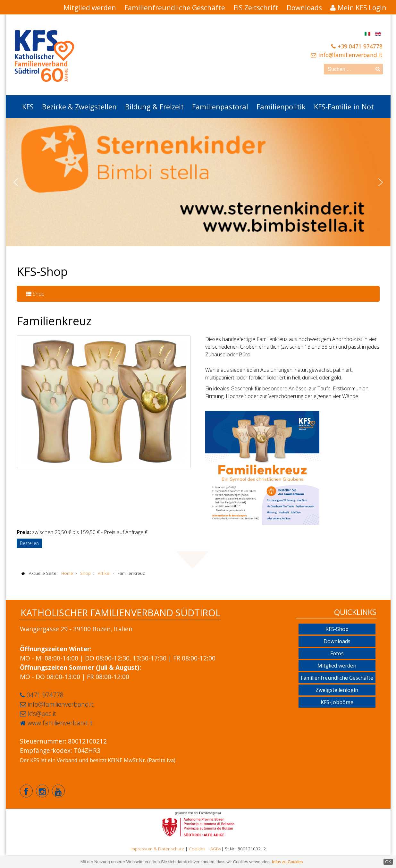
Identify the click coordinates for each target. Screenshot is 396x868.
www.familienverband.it (60, 723)
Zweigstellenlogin (337, 690)
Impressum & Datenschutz (157, 849)
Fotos (337, 653)
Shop (35, 294)
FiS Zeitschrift (256, 8)
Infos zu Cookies (287, 862)
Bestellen (29, 543)
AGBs (216, 849)
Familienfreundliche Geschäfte (175, 8)
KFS (28, 106)
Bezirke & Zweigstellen (79, 106)
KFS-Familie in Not (344, 106)
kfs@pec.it (42, 714)
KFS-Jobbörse (337, 702)
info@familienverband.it (350, 55)
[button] (16, 182)
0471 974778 (45, 695)
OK (388, 862)
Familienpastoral (220, 106)
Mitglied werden (90, 8)
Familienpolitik (281, 106)
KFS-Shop (337, 629)
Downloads (304, 8)
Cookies (197, 849)
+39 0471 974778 (360, 46)
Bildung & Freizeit (154, 106)
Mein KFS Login (362, 8)
